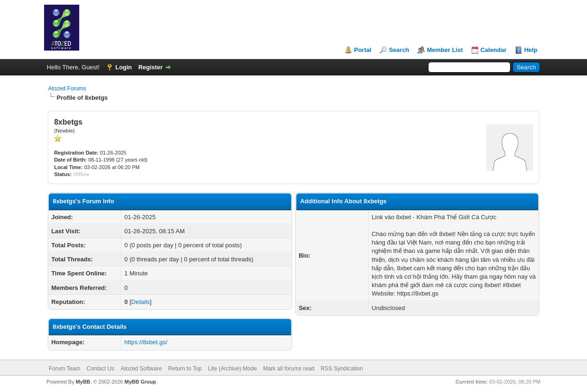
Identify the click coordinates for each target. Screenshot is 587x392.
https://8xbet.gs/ (146, 342)
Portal (363, 50)
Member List (445, 50)
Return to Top (185, 369)
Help (531, 50)
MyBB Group (140, 382)
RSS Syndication (342, 369)
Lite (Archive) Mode (233, 369)
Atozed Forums (67, 89)
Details (141, 302)
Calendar (494, 50)
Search (399, 50)
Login (124, 67)
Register (151, 67)
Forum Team (64, 369)
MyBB (83, 382)
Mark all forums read (289, 369)
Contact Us (100, 369)
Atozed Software (141, 369)
